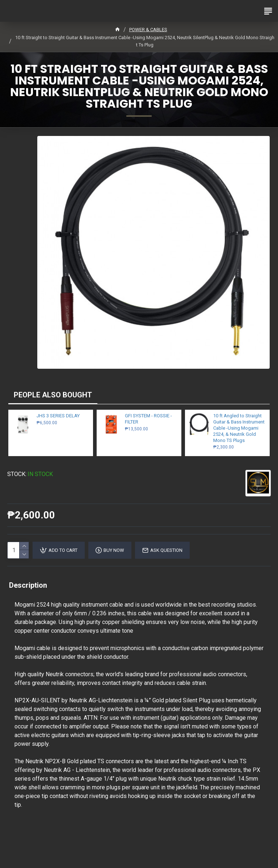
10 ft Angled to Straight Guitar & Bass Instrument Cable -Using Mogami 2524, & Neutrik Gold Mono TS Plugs (239, 428)
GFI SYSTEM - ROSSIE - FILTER (148, 419)
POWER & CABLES (148, 30)
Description (28, 585)
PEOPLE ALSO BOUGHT (53, 395)
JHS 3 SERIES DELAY (58, 416)
